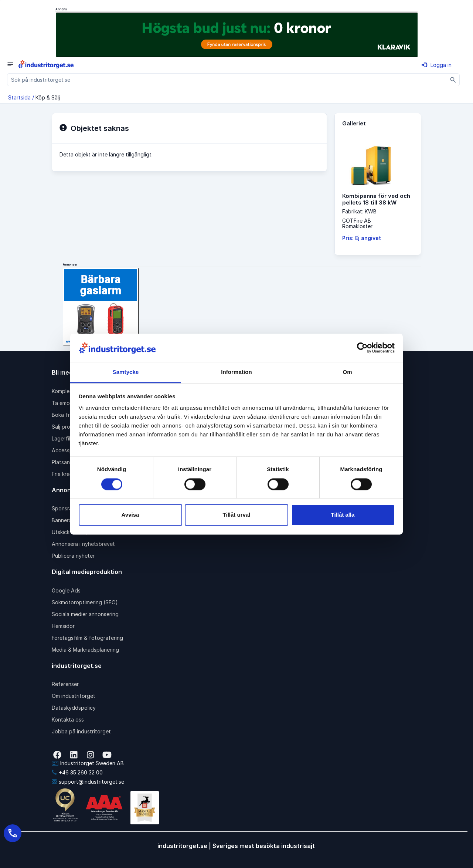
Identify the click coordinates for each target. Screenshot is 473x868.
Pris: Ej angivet (362, 238)
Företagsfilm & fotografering (87, 638)
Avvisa (130, 515)
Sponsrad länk (69, 508)
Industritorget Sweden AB (88, 763)
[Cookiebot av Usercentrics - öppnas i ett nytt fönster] (362, 348)
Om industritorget (74, 696)
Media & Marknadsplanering (85, 650)
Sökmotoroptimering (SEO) (85, 602)
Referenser (65, 684)
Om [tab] (347, 372)
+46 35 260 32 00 (77, 772)
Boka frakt (65, 415)
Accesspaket (68, 450)
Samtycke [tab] (126, 372)
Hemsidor (63, 626)
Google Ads (66, 590)
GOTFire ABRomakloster (357, 223)
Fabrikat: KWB (359, 211)
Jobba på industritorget (81, 731)
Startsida (19, 97)
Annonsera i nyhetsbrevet (83, 544)
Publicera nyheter (73, 556)
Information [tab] (236, 372)
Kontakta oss (68, 720)
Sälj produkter (69, 427)
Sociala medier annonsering (85, 614)
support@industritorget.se (88, 782)
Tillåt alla (343, 515)
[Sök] (453, 80)
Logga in (437, 65)
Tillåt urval (237, 515)
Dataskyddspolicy (74, 708)
